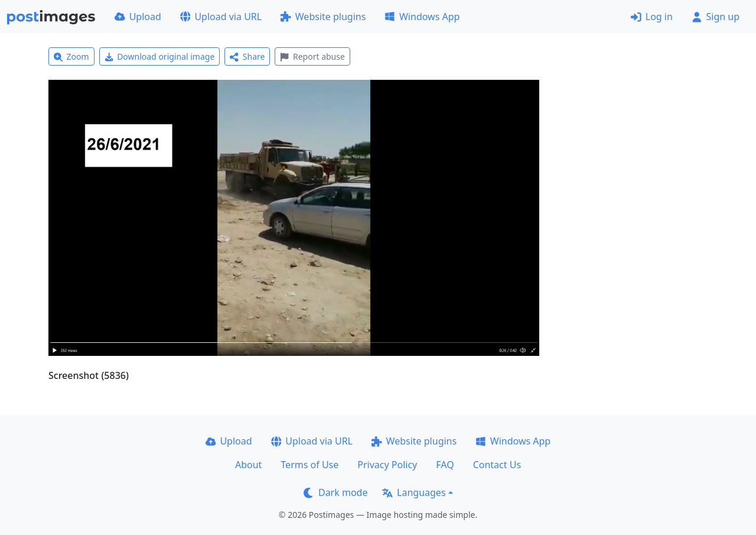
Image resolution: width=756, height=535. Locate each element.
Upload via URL (221, 17)
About (248, 465)
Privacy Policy (387, 465)
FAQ (445, 465)
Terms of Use (309, 465)
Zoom (71, 56)
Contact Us (497, 465)
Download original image (160, 56)
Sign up (716, 17)
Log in (652, 17)
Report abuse (312, 56)
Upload (138, 17)
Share (247, 56)
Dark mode (335, 492)
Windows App (422, 17)
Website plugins (323, 17)
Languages (414, 492)
